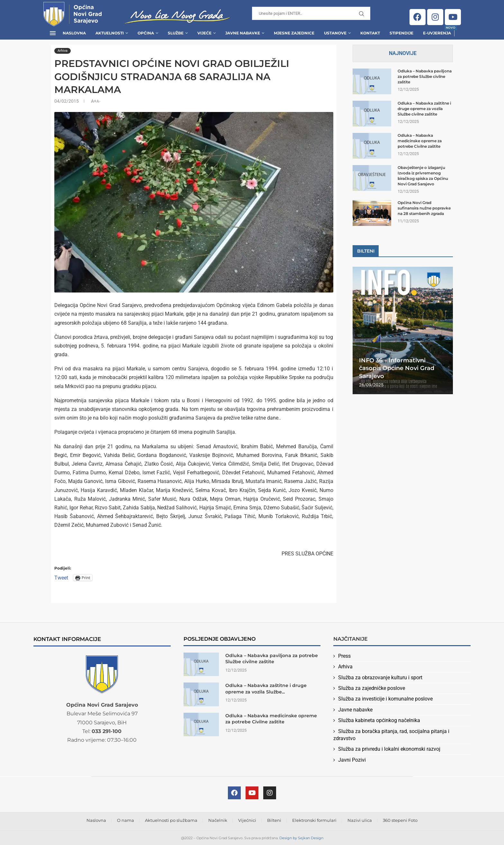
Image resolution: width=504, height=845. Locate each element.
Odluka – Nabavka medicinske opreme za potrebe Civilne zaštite (420, 141)
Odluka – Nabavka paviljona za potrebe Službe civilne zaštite (425, 76)
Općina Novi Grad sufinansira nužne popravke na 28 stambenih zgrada (424, 208)
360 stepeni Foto (400, 820)
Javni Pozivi (352, 760)
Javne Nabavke (243, 33)
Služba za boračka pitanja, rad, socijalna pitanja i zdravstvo (391, 735)
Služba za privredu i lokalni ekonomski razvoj (389, 749)
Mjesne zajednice (294, 33)
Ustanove (335, 33)
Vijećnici (247, 820)
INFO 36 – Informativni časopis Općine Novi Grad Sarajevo (397, 368)
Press (344, 656)
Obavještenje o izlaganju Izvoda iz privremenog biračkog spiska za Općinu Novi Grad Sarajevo (423, 176)
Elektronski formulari (314, 820)
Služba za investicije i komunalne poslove (385, 699)
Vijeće (204, 33)
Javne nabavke (355, 710)
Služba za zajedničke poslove (372, 688)
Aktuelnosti (110, 33)
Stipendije (401, 33)
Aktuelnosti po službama (171, 820)
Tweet (61, 577)
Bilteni (274, 820)
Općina (146, 33)
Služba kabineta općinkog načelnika (379, 720)
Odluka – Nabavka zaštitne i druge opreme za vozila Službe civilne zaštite (424, 109)
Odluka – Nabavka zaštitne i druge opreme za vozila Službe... (266, 689)
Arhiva (345, 667)
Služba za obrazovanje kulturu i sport (380, 678)
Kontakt (370, 33)
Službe (176, 33)
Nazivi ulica (360, 820)
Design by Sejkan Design (301, 838)
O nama (126, 820)
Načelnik (218, 820)
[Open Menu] (53, 33)
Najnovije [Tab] (403, 53)
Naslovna (74, 33)
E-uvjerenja (437, 31)
